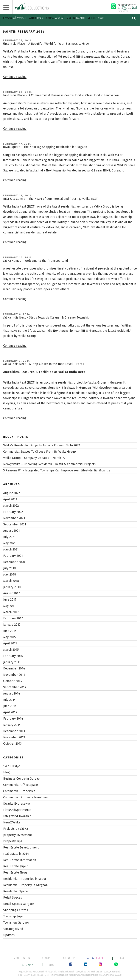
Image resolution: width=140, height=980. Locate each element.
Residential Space (16, 891)
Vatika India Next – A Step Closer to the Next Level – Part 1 (44, 364)
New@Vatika (12, 822)
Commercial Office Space (21, 785)
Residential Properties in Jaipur (25, 879)
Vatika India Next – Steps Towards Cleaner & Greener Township (46, 318)
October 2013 (12, 744)
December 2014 (14, 668)
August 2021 (12, 531)
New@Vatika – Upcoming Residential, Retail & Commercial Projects (49, 464)
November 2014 (14, 675)
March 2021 (11, 549)
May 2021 (9, 543)
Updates (9, 935)
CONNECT (55, 18)
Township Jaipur (14, 916)
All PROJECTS (14, 18)
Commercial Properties (19, 791)
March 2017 (11, 612)
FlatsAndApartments (17, 810)
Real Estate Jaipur (16, 866)
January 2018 (12, 587)
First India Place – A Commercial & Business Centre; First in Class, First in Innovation (61, 95)
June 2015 (10, 631)
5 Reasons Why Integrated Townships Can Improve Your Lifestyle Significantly (57, 470)
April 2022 (10, 499)
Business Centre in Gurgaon (22, 779)
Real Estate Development (21, 848)
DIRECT (95, 958)
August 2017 (12, 593)
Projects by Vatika (16, 829)
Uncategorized (13, 929)
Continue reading (15, 77)
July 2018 (9, 568)
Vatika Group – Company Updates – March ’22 (34, 458)
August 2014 (12, 694)
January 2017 (12, 625)
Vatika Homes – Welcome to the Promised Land (35, 261)
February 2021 (13, 556)
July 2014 (9, 700)
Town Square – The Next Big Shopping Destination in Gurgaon (45, 147)
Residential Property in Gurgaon (25, 885)
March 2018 (11, 581)
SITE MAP (28, 965)
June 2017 (10, 600)
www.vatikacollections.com (87, 975)
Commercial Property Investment (26, 797)
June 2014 (10, 706)
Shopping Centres (16, 910)
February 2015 (13, 656)
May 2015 (9, 637)
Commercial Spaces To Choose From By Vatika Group (40, 452)
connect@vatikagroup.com (57, 975)
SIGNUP (96, 18)
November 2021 (14, 518)
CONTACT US (69, 958)
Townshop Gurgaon (16, 923)
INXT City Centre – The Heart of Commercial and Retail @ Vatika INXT (50, 199)
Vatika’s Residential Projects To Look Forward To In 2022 (42, 445)
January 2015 (12, 662)
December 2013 (14, 731)
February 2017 (13, 618)
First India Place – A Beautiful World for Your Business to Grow (46, 44)
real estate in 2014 (16, 854)
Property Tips (13, 841)
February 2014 (13, 719)
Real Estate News (15, 873)
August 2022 (12, 493)
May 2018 (10, 575)
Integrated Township (17, 816)
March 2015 (11, 650)
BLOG (52, 965)
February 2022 (13, 512)
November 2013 (14, 737)
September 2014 (15, 687)
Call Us (125, 7)
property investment (18, 835)
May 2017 (9, 606)
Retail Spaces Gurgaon (19, 904)
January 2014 (12, 725)
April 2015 (10, 643)
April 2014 (10, 712)
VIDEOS (46, 958)
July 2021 (9, 537)
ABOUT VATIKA (22, 958)
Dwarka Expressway (17, 804)
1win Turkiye (12, 766)
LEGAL (122, 958)
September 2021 (15, 524)
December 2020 (14, 562)
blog (6, 772)
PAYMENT (76, 18)
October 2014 (13, 681)
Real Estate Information (20, 860)
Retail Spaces (13, 898)
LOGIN (36, 18)
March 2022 (11, 506)
